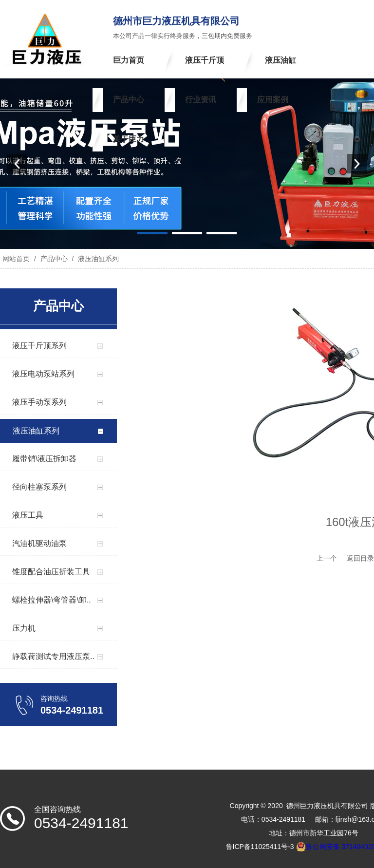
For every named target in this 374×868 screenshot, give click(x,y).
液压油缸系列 (97, 259)
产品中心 (54, 259)
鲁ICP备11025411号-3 (260, 847)
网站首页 (16, 259)
